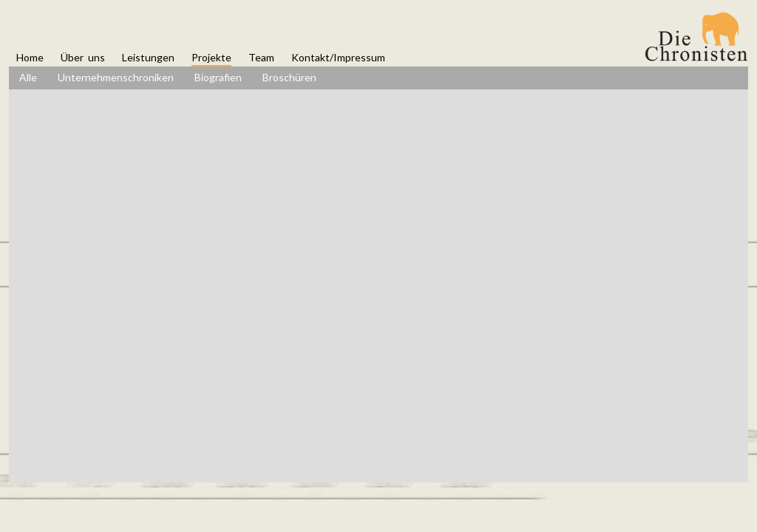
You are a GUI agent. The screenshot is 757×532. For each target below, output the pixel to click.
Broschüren (289, 77)
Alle (28, 77)
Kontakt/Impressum (338, 57)
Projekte (211, 57)
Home (30, 57)
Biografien (218, 77)
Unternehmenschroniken (116, 77)
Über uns (83, 57)
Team (261, 57)
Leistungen (148, 57)
